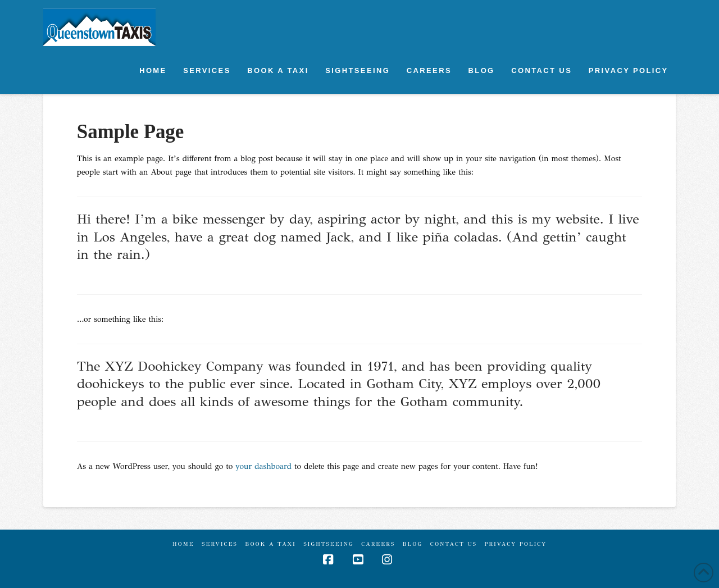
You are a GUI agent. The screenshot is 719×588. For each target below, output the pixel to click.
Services (219, 544)
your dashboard (263, 466)
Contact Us (454, 544)
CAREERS (378, 544)
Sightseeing (328, 544)
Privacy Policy (515, 544)
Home (183, 544)
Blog (413, 544)
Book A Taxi (270, 544)
